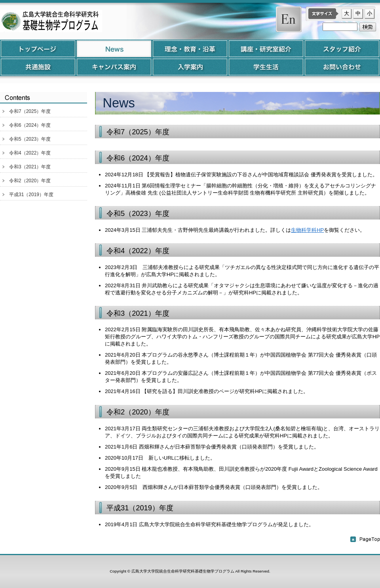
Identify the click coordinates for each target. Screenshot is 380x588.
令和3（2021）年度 (30, 167)
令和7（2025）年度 (30, 111)
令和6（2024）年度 (30, 125)
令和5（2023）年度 (30, 139)
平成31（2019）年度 (31, 195)
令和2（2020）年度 (30, 181)
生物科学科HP (307, 230)
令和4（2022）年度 (30, 153)
